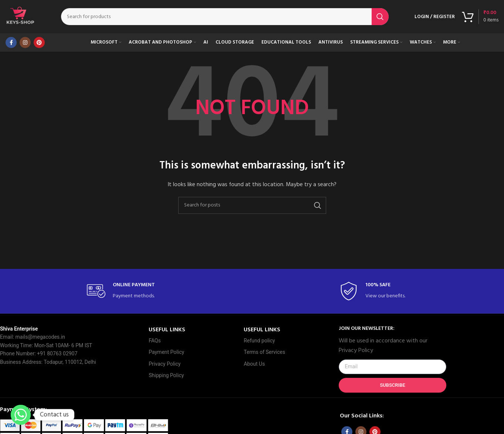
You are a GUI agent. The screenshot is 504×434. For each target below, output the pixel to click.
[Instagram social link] (25, 42)
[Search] (225, 17)
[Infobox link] (126, 291)
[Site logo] (20, 17)
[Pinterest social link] (39, 42)
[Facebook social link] (11, 42)
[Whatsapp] (21, 415)
